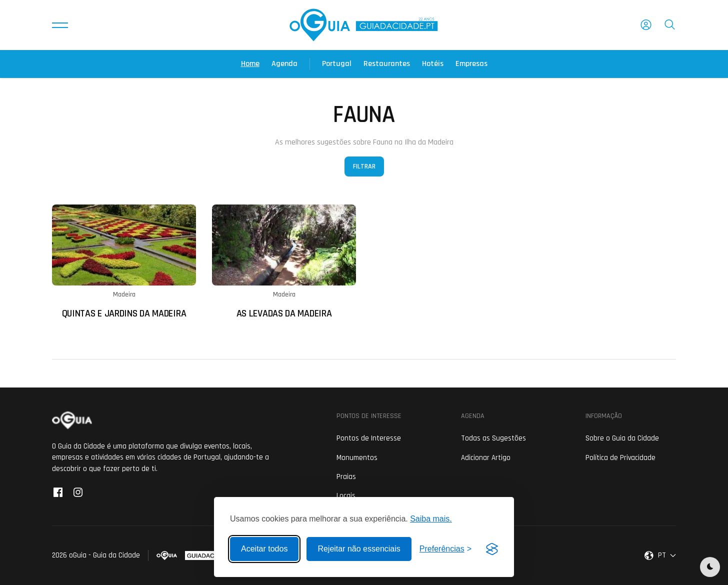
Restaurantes (387, 64)
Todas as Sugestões (493, 438)
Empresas (471, 64)
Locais (346, 496)
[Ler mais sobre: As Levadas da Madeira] (284, 262)
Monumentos (357, 458)
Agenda (284, 64)
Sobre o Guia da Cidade (622, 438)
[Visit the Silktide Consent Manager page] (492, 549)
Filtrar (364, 166)
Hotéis (433, 64)
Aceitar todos (264, 549)
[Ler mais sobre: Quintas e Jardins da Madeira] (124, 262)
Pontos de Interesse (369, 438)
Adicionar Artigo (486, 458)
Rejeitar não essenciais (359, 549)
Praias (346, 477)
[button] (60, 25)
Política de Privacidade (620, 458)
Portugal (337, 64)
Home (250, 64)
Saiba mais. (431, 519)
